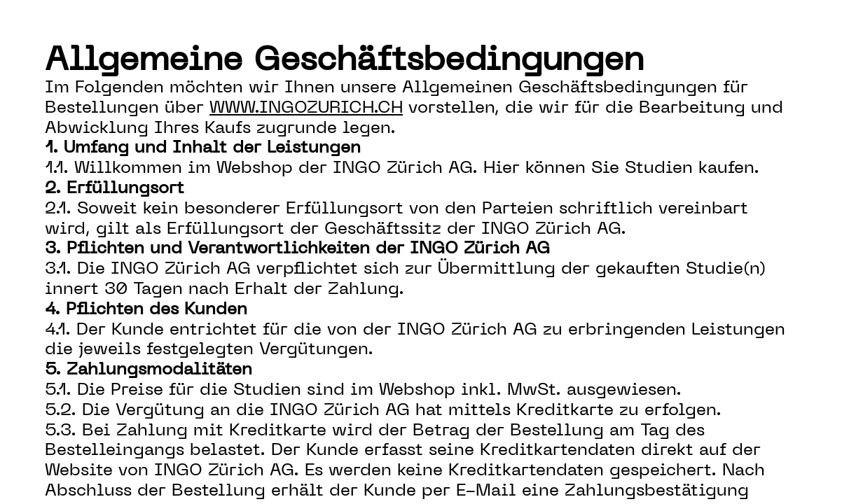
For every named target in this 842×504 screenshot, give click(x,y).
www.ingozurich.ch (306, 108)
